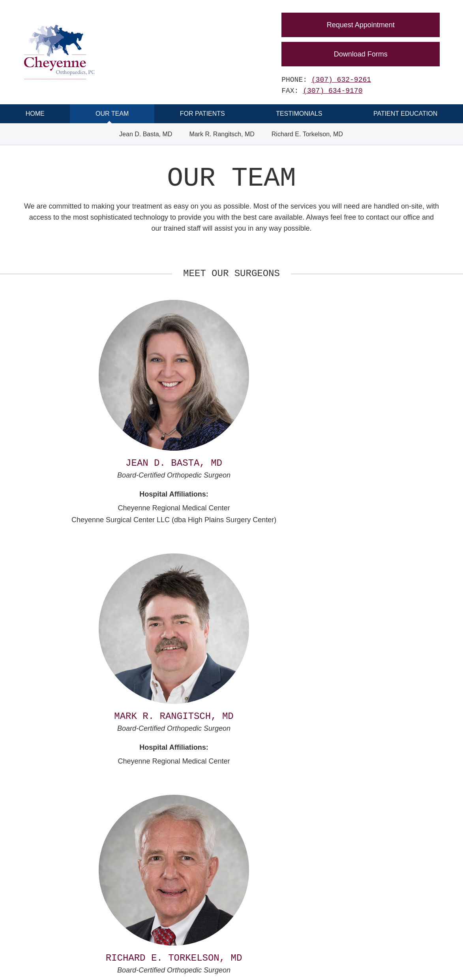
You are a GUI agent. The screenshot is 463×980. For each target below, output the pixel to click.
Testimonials (299, 114)
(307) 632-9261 (341, 80)
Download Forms (361, 54)
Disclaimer (197, 964)
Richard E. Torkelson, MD (307, 134)
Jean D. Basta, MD (146, 134)
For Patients (202, 114)
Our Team (112, 114)
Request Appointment (361, 25)
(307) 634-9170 (333, 91)
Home (35, 114)
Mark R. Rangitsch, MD (222, 134)
